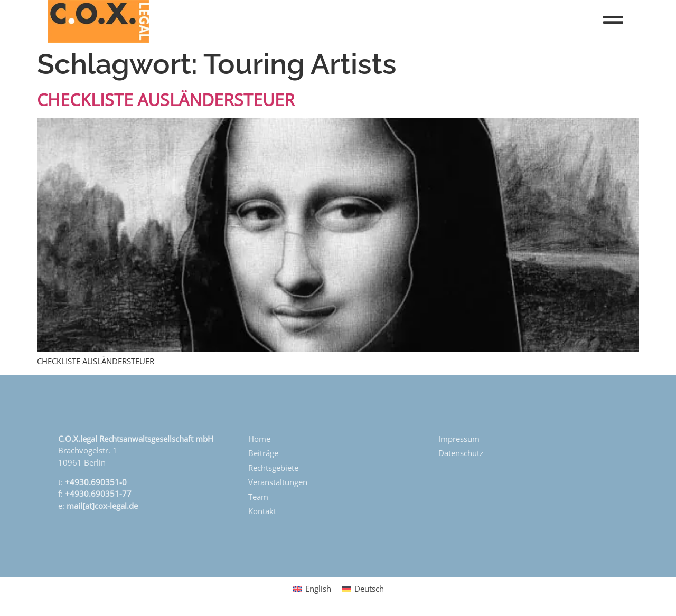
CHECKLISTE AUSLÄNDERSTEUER (166, 99)
